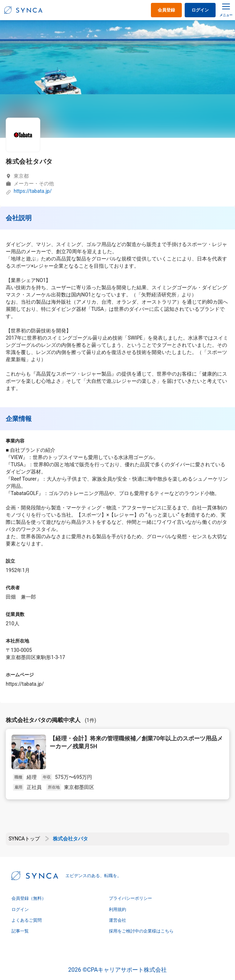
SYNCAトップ (24, 839)
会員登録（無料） (29, 898)
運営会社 (117, 920)
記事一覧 (20, 931)
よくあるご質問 (27, 920)
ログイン (200, 10)
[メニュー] (226, 9)
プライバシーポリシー (130, 898)
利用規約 (117, 909)
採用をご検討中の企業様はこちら (141, 931)
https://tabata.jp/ (33, 191)
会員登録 (166, 10)
